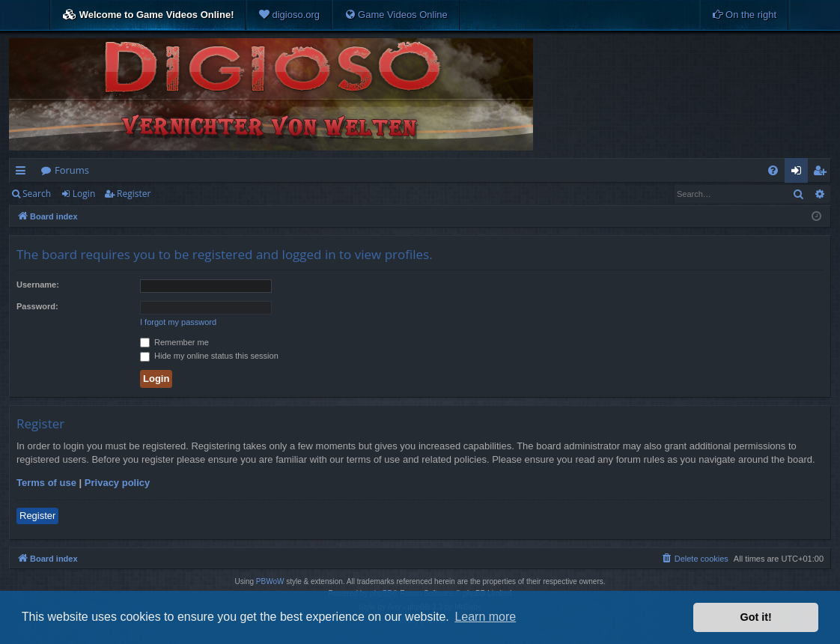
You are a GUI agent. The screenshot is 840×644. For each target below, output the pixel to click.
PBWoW (270, 581)
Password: (37, 306)
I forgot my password (178, 322)
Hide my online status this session (209, 356)
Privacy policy (117, 483)
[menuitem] (289, 15)
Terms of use (46, 483)
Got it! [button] (756, 617)
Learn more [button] (485, 617)
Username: (38, 285)
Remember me (174, 342)
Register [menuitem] (823, 173)
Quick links (24, 173)
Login (84, 194)
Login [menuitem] (799, 173)
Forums (72, 170)
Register (134, 194)
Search (37, 194)
